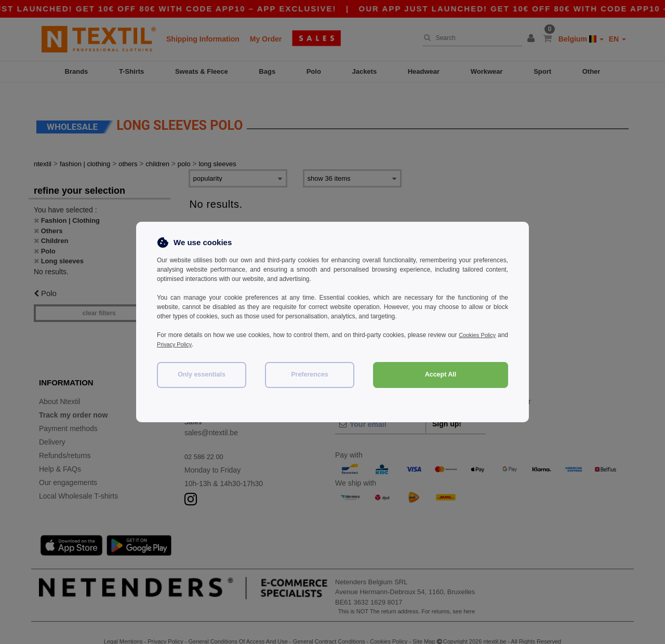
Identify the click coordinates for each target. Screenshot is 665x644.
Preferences (310, 374)
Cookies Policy (487, 335)
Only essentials (202, 374)
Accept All (441, 374)
